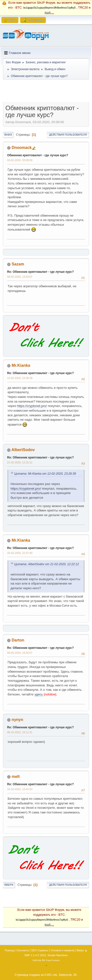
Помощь (10, 950)
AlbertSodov (23, 450)
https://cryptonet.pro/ (32, 406)
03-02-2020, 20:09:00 (20, 160)
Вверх (9, 885)
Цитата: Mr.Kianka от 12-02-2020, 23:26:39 (45, 474)
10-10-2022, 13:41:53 (20, 789)
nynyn (17, 720)
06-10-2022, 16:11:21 (20, 732)
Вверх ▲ (82, 950)
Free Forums (53, 960)
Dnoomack (22, 148)
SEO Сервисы (40, 950)
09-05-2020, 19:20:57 (20, 653)
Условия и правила (62, 950)
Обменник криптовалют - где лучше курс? (38, 155)
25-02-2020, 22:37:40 (20, 553)
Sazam (18, 264)
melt (16, 777)
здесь (39, 694)
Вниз (8, 135)
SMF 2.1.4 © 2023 (35, 955)
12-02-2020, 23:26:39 (20, 378)
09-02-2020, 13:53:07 (20, 277)
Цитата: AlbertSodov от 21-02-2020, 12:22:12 (47, 564)
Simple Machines (58, 955)
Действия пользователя (68, 135)
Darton (18, 640)
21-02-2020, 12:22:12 (20, 462)
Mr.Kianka (21, 365)
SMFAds (37, 960)
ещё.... (49, 13)
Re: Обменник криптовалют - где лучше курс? (40, 272)
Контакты (23, 950)
